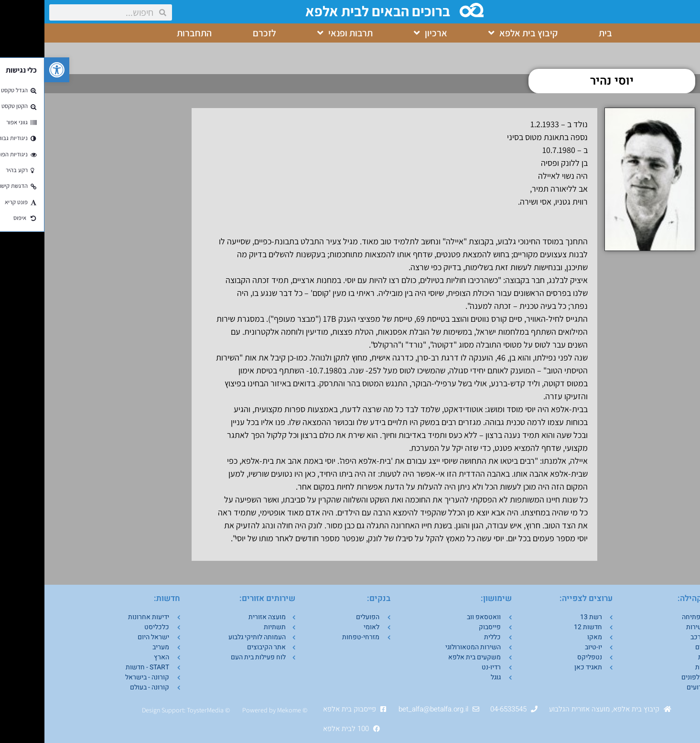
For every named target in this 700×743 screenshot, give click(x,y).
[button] (12, 70)
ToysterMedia (161, 710)
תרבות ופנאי (301, 33)
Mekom (243, 710)
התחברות (150, 33)
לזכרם (220, 33)
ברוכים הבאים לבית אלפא (335, 11)
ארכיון (386, 33)
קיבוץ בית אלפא (479, 33)
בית (561, 33)
